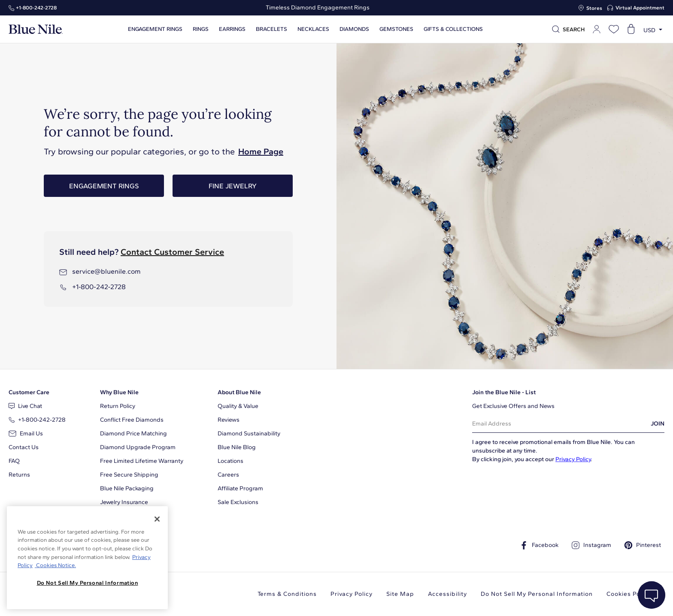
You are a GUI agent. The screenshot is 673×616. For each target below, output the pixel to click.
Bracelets (271, 29)
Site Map (400, 594)
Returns (19, 475)
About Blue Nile (239, 392)
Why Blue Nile (119, 392)
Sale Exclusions (238, 502)
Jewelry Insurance (124, 502)
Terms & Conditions (287, 594)
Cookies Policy (629, 594)
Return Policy (118, 406)
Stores (594, 8)
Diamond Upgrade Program (138, 447)
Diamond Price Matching (133, 433)
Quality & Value (238, 406)
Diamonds (354, 29)
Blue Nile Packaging (127, 488)
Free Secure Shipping (129, 475)
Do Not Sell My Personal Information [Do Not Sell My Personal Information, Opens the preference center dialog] (88, 583)
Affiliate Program (240, 488)
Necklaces (313, 29)
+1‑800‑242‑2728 (36, 8)
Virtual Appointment (640, 8)
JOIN (658, 424)
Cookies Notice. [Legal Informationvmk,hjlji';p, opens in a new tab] (55, 565)
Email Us (26, 433)
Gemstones (396, 29)
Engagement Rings (104, 186)
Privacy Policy (573, 459)
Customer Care (29, 392)
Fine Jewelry (233, 186)
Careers (228, 475)
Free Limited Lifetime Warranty (142, 461)
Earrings (232, 29)
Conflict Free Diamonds (132, 420)
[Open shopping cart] (631, 29)
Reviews (229, 420)
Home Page (261, 151)
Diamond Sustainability (249, 433)
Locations (230, 461)
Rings (201, 29)
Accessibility (447, 594)
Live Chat (25, 406)
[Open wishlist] (614, 29)
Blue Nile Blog (237, 447)
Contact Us (24, 447)
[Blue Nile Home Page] (36, 29)
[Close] (157, 519)
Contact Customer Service (172, 252)
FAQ (14, 461)
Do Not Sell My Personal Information (537, 594)
